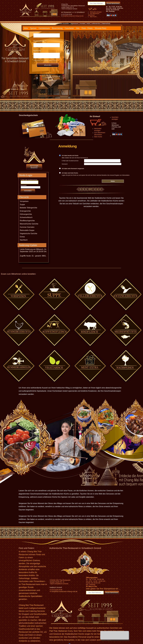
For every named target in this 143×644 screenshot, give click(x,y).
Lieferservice (96, 24)
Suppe (22, 204)
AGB (88, 24)
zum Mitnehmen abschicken (94, 14)
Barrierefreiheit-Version (41, 24)
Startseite (53, 24)
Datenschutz (106, 24)
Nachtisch (24, 240)
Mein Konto (93, 17)
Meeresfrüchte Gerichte (29, 224)
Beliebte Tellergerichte (28, 208)
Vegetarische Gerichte (28, 234)
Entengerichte (25, 211)
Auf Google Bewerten (34, 167)
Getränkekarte (44, 28)
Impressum (75, 24)
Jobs (78, 28)
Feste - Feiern (87, 28)
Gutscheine (69, 28)
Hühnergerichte (26, 214)
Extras (22, 237)
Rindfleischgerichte (27, 221)
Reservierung (57, 28)
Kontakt (82, 24)
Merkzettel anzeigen (96, 12)
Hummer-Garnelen (27, 227)
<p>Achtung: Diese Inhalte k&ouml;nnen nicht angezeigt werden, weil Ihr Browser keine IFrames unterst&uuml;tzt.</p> (47, 48)
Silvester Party (101, 28)
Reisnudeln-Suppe (27, 230)
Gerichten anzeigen (115, 118)
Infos (26, 28)
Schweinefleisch (26, 217)
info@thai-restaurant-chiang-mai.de (73, 16)
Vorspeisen (24, 201)
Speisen (33, 28)
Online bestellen (64, 24)
